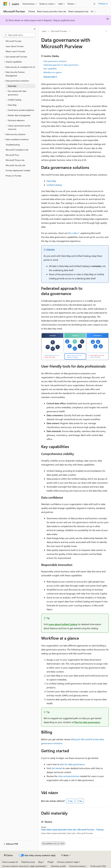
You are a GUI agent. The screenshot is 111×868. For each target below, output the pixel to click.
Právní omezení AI (10, 862)
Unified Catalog (54, 185)
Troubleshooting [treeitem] (13, 145)
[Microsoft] (5, 4)
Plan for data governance (87, 722)
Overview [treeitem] (12, 86)
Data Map (51, 181)
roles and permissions (69, 776)
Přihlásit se (103, 4)
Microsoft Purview (59, 31)
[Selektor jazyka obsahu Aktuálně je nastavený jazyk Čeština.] (8, 855)
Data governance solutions (55, 61)
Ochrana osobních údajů (68, 862)
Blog (40, 862)
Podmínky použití (58, 866)
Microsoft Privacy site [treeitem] (15, 160)
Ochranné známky (77, 866)
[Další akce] (106, 31)
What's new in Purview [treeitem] (15, 51)
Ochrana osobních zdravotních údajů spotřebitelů (24, 866)
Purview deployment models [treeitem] (18, 170)
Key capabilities (50, 69)
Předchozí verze (28, 862)
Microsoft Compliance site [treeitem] (17, 150)
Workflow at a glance (53, 72)
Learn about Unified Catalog (63, 624)
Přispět (51, 862)
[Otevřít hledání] (94, 4)
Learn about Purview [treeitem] (15, 46)
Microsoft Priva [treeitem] (12, 155)
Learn (44, 31)
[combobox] (19, 35)
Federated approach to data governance (61, 65)
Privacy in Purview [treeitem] (14, 176)
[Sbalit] (35, 29)
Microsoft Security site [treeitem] (15, 165)
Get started (57, 768)
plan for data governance (72, 764)
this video (73, 233)
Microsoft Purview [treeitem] (14, 41)
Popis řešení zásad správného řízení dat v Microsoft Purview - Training (72, 830)
